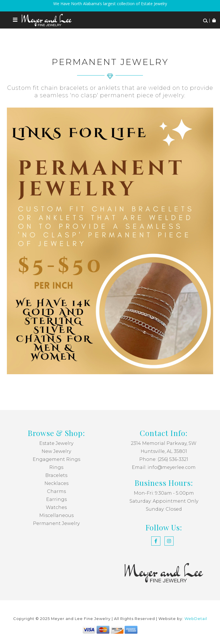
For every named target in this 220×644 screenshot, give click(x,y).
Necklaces (56, 483)
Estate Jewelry (56, 443)
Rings (56, 467)
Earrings (56, 499)
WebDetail (196, 619)
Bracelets (56, 475)
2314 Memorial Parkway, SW (164, 443)
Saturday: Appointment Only (164, 501)
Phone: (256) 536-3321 (164, 459)
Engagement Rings (56, 459)
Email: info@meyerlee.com (164, 467)
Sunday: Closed (164, 509)
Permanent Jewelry (56, 523)
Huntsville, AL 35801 (164, 451)
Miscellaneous (56, 515)
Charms (56, 491)
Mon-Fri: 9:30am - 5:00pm (164, 493)
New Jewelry (56, 451)
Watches (56, 507)
